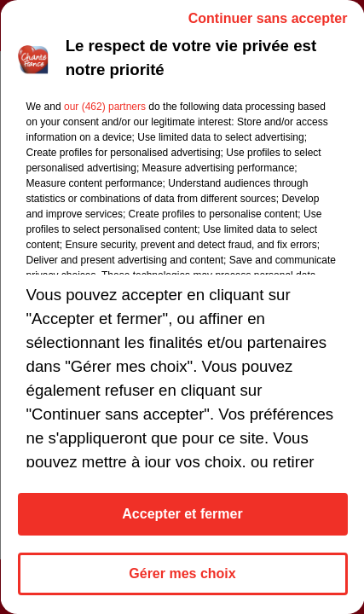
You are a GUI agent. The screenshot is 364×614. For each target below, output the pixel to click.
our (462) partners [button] (104, 107)
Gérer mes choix (182, 573)
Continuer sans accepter (267, 18)
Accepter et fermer (182, 514)
